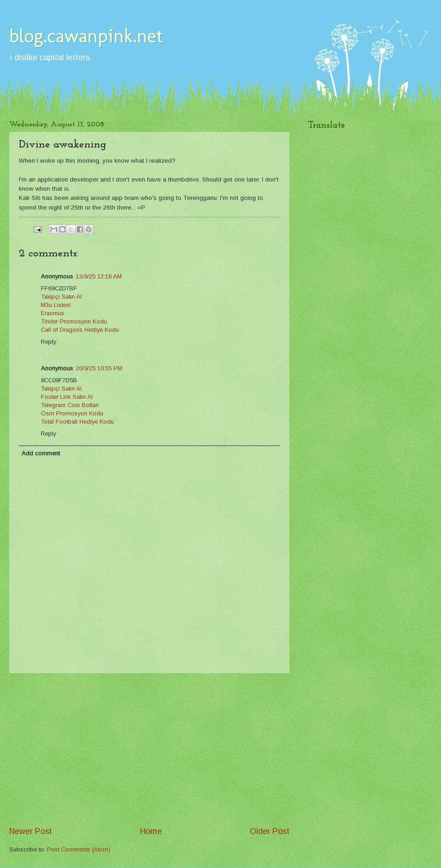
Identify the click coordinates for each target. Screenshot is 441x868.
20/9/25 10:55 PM (99, 368)
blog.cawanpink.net (86, 36)
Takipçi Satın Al (61, 297)
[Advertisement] (149, 749)
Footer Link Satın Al (67, 397)
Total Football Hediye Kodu (77, 422)
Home (151, 831)
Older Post (270, 831)
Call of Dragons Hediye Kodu (80, 330)
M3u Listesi (56, 305)
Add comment (41, 453)
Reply (48, 342)
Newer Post (31, 831)
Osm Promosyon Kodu (72, 413)
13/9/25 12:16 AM (99, 276)
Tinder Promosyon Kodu (74, 321)
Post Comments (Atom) (79, 849)
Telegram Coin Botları (70, 405)
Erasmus (53, 313)
